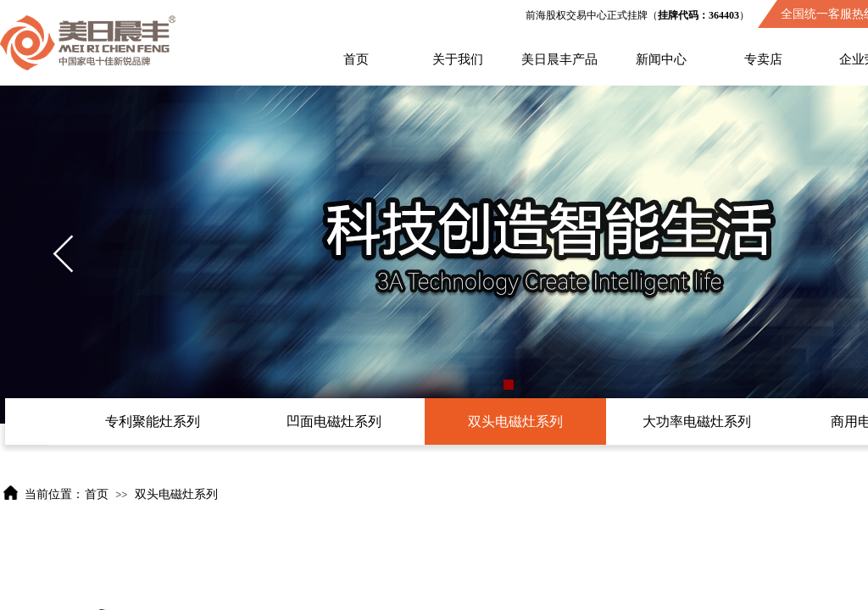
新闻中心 (661, 59)
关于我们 (458, 59)
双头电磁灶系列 (176, 494)
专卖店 (763, 59)
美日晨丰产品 (559, 59)
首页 (356, 59)
